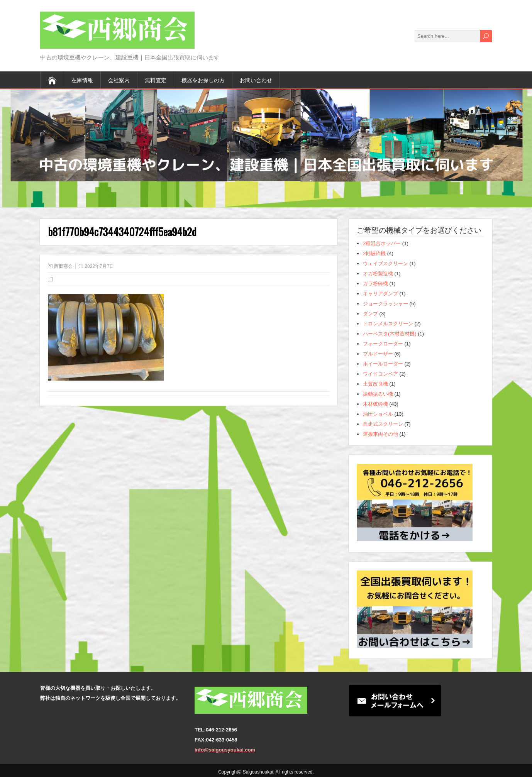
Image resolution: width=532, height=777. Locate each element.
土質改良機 (375, 384)
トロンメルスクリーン (388, 324)
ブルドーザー (378, 354)
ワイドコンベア (380, 374)
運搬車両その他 (380, 434)
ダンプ (370, 314)
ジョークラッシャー (385, 304)
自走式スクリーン (383, 424)
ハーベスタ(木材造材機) (390, 334)
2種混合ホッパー (382, 243)
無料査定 (156, 80)
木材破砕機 (375, 404)
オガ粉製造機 (378, 273)
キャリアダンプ (380, 294)
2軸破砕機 (374, 253)
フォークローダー (383, 344)
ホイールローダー (383, 364)
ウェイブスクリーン (385, 263)
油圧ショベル (378, 414)
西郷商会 (63, 266)
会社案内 (119, 80)
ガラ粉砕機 (375, 284)
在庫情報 (82, 80)
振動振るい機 (378, 394)
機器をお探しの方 (203, 80)
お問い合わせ (256, 80)
